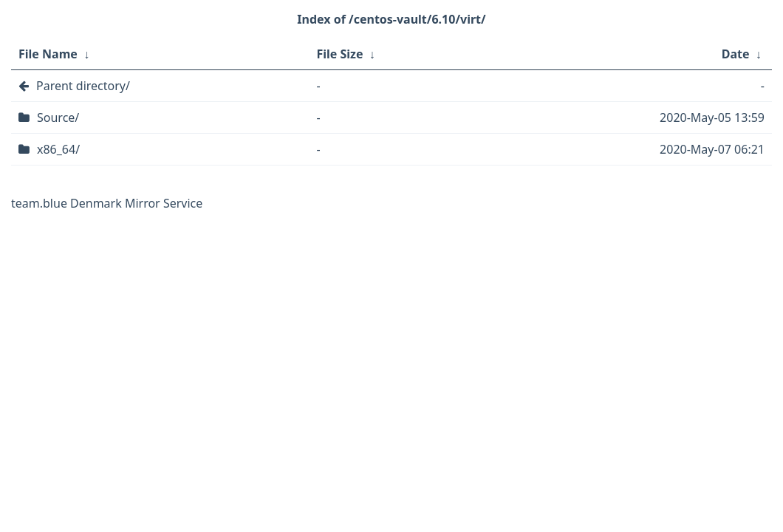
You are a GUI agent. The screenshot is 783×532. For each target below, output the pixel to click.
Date (736, 54)
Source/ (58, 117)
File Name (48, 54)
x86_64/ (58, 149)
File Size (339, 54)
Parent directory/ (83, 86)
